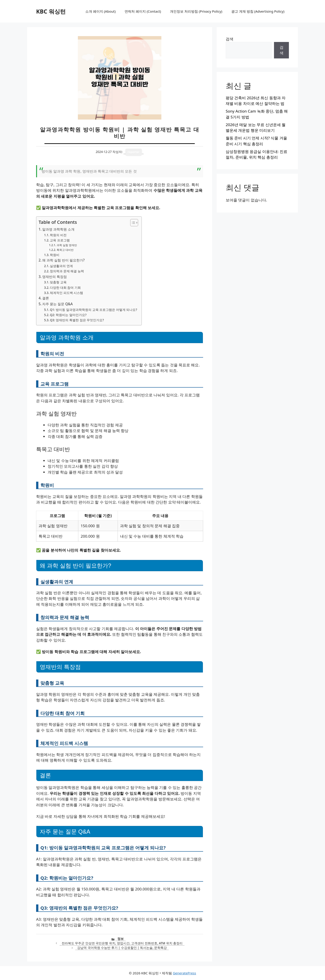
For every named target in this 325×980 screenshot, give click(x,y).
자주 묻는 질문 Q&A (57, 304)
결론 (46, 298)
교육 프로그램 (60, 240)
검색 (230, 39)
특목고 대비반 (65, 250)
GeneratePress (185, 973)
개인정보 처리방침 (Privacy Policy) (196, 11)
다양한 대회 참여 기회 (65, 288)
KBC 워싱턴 (51, 11)
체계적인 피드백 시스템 (66, 293)
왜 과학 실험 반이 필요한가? (63, 260)
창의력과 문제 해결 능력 (67, 271)
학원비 (55, 255)
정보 (121, 939)
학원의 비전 (58, 235)
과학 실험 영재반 (67, 245)
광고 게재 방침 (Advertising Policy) (258, 11)
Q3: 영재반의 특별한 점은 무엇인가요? (77, 320)
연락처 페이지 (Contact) (143, 11)
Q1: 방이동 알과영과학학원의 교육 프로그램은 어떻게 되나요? (93, 310)
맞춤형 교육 (58, 282)
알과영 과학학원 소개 (58, 229)
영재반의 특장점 (55, 277)
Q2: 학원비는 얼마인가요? (68, 315)
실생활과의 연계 (61, 266)
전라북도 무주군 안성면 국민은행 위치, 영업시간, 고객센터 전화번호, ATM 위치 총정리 (122, 943)
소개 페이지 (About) (100, 11)
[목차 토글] (132, 223)
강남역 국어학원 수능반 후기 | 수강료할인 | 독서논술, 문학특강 (122, 948)
